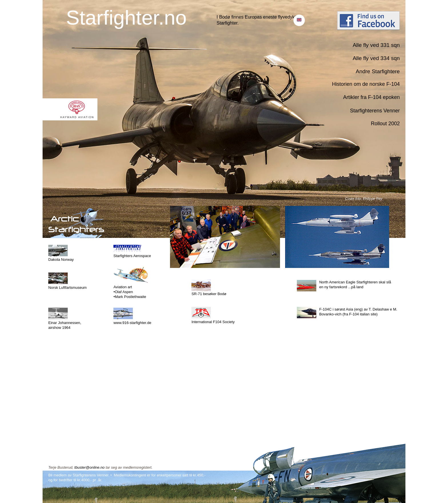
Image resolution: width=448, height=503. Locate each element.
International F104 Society (213, 322)
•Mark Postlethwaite (130, 297)
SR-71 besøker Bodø (209, 294)
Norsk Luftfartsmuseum (67, 288)
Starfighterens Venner (375, 111)
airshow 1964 (59, 328)
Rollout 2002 (385, 124)
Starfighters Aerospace (132, 256)
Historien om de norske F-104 (366, 84)
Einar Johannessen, (65, 323)
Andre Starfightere (378, 71)
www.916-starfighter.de (132, 323)
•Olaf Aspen (123, 292)
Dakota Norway (61, 260)
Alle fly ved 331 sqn (376, 45)
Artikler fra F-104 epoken (371, 97)
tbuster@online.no (89, 467)
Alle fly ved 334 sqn (376, 58)
